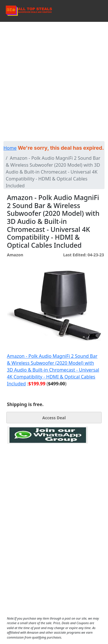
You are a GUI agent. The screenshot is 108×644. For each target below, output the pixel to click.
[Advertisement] (54, 79)
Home (10, 148)
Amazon (15, 255)
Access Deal (54, 418)
